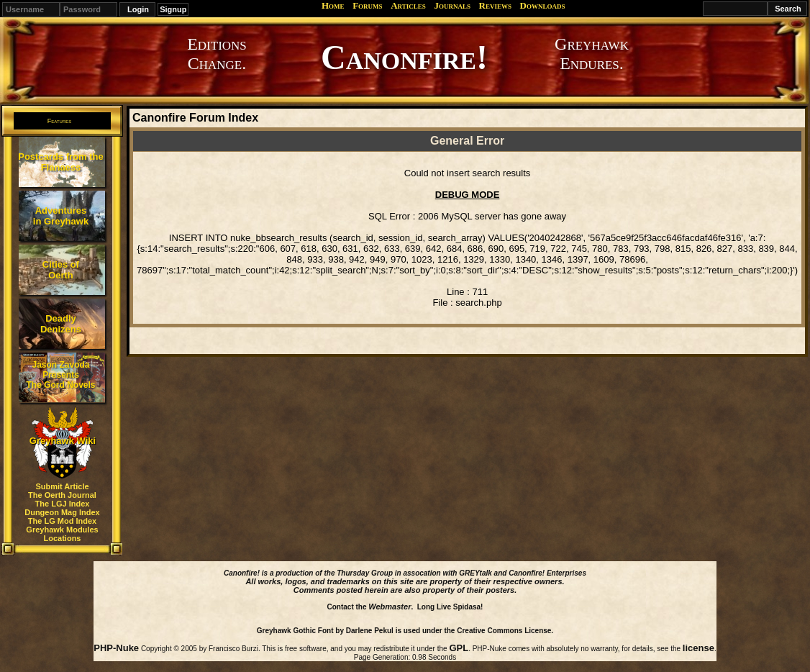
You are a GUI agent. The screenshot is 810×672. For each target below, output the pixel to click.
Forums (367, 5)
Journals (452, 5)
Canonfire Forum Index (195, 118)
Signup (173, 9)
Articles (408, 5)
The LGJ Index (63, 504)
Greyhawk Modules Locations (62, 534)
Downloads (543, 5)
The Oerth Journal (62, 495)
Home (333, 5)
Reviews (495, 5)
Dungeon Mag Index (62, 512)
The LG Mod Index (62, 521)
